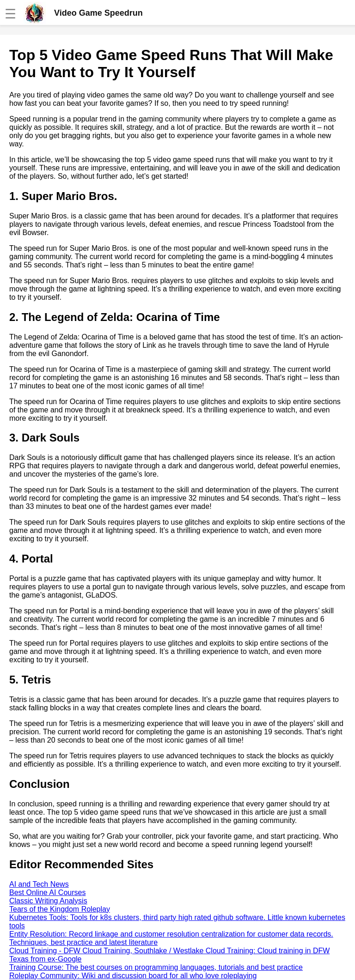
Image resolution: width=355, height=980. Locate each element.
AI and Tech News (39, 884)
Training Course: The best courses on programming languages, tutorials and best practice (156, 967)
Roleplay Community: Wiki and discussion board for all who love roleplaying (133, 976)
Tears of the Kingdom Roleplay (60, 909)
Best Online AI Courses (47, 892)
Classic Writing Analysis (48, 901)
